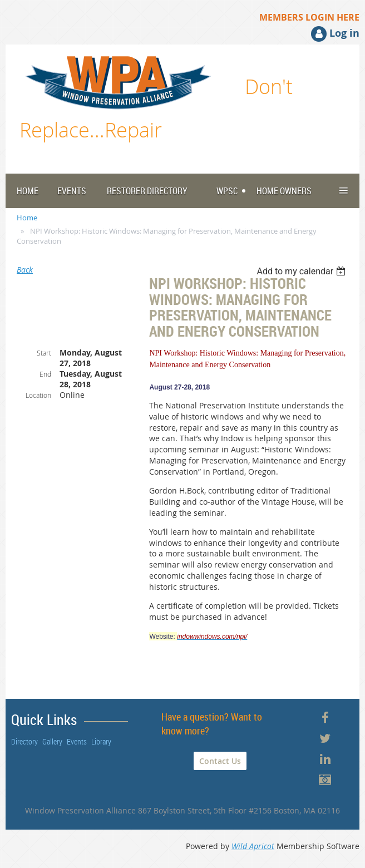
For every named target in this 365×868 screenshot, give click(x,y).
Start (44, 353)
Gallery (52, 741)
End (45, 374)
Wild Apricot (253, 846)
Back (25, 270)
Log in (344, 33)
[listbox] (302, 271)
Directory (24, 741)
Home (27, 218)
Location (38, 395)
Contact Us (220, 761)
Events (77, 741)
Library (101, 741)
